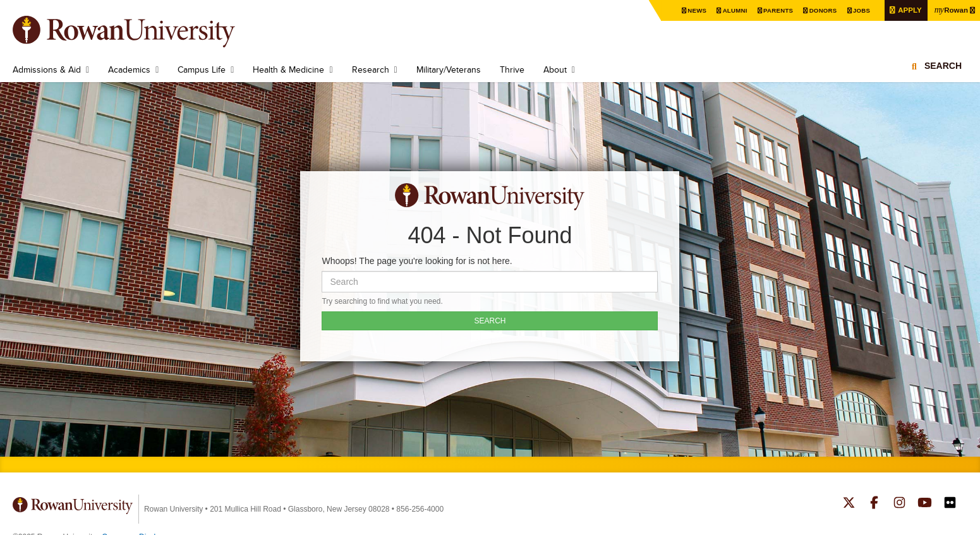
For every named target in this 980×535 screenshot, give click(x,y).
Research (371, 69)
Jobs (859, 10)
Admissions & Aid (47, 69)
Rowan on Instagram (899, 504)
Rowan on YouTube (925, 504)
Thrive (512, 69)
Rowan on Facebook (874, 504)
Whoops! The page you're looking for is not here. (417, 261)
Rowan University (142, 32)
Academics (129, 69)
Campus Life (202, 69)
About (555, 69)
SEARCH (490, 321)
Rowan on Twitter (849, 504)
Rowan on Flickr (950, 504)
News (693, 10)
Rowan (950, 9)
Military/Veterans (449, 69)
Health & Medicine (288, 69)
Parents (775, 10)
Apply (907, 10)
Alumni (731, 10)
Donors (820, 10)
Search (943, 66)
